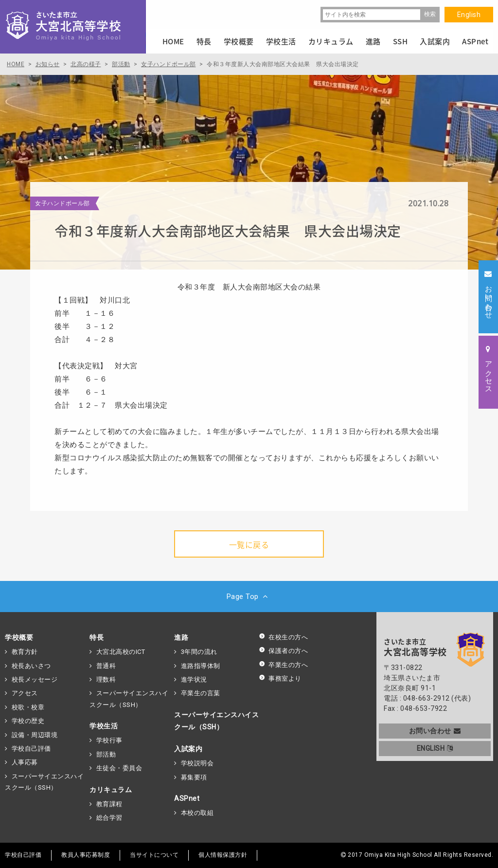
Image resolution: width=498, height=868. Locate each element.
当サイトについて (154, 855)
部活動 (106, 754)
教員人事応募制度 (86, 855)
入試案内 (188, 749)
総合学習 (109, 818)
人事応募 (25, 762)
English (469, 15)
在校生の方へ (283, 637)
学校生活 (104, 726)
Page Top (249, 597)
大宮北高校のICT (121, 652)
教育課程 (109, 804)
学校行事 (109, 740)
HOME (173, 41)
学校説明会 (197, 763)
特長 (97, 637)
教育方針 (25, 652)
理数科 (106, 679)
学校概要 (19, 637)
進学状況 (194, 679)
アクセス (25, 693)
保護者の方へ (283, 651)
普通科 (106, 666)
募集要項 (194, 777)
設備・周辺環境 (35, 735)
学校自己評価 (31, 749)
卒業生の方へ (283, 665)
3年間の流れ (199, 652)
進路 (181, 637)
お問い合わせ (435, 731)
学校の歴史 (28, 721)
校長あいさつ (31, 666)
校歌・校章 (28, 707)
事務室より (280, 678)
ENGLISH (435, 748)
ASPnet (187, 798)
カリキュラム (111, 790)
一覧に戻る (249, 544)
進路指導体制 (201, 666)
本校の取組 (197, 813)
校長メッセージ (35, 679)
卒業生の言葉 (201, 693)
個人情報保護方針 (223, 855)
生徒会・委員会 (119, 768)
